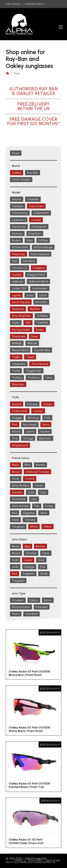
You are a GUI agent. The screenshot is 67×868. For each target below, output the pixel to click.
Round (16, 431)
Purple (49, 506)
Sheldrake (19, 336)
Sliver (34, 336)
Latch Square (21, 302)
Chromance (20, 213)
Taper (30, 357)
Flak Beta (29, 261)
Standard (31, 614)
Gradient (18, 600)
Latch (43, 295)
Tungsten (18, 527)
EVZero (43, 240)
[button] (61, 27)
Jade (15, 567)
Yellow (48, 527)
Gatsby (17, 275)
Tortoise (30, 520)
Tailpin (16, 357)
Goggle (17, 418)
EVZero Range (43, 247)
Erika (30, 240)
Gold (31, 492)
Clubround (19, 220)
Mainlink (35, 309)
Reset (16, 153)
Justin (30, 295)
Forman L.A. (20, 268)
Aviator (17, 199)
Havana (17, 492)
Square (45, 431)
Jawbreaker (40, 288)
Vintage (28, 438)
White (34, 527)
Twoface (34, 378)
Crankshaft (39, 227)
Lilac (34, 499)
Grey (43, 492)
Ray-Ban (33, 173)
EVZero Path (20, 247)
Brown (16, 472)
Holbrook (18, 281)
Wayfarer (18, 384)
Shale (44, 574)
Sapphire (29, 513)
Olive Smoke (20, 506)
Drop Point (35, 234)
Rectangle (30, 425)
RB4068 (17, 343)
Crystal (30, 479)
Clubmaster (41, 213)
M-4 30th (41, 302)
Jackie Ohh (19, 288)
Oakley (17, 173)
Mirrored (33, 418)
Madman (18, 309)
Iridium (34, 600)
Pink (37, 506)
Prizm (16, 614)
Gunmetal (19, 499)
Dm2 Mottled (20, 485)
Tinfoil (16, 371)
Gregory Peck (36, 275)
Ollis (28, 323)
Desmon (17, 234)
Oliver (16, 323)
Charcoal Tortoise (37, 472)
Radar (40, 330)
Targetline (19, 364)
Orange (29, 567)
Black (15, 465)
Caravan (18, 206)
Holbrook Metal (38, 281)
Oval (47, 418)
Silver (44, 513)
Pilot (15, 425)
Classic (48, 404)
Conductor (19, 227)
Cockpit (36, 220)
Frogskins (39, 268)
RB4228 (32, 343)
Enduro (16, 240)
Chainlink (33, 199)
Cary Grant (36, 206)
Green (39, 485)
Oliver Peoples (21, 179)
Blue (27, 465)
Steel (15, 520)
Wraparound (20, 445)
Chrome (31, 553)
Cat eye (32, 404)
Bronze (40, 465)
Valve (49, 378)
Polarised (42, 607)
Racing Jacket (21, 330)
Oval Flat (42, 323)
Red (15, 513)
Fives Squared (40, 254)
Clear (16, 479)
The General (40, 364)
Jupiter (16, 295)
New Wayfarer (21, 316)
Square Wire (42, 350)
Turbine (17, 378)
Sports (30, 431)
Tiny (15, 438)
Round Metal (20, 350)
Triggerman (33, 371)
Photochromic (21, 607)
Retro (46, 425)
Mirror (48, 600)
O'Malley (42, 316)
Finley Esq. (18, 254)
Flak (15, 261)
